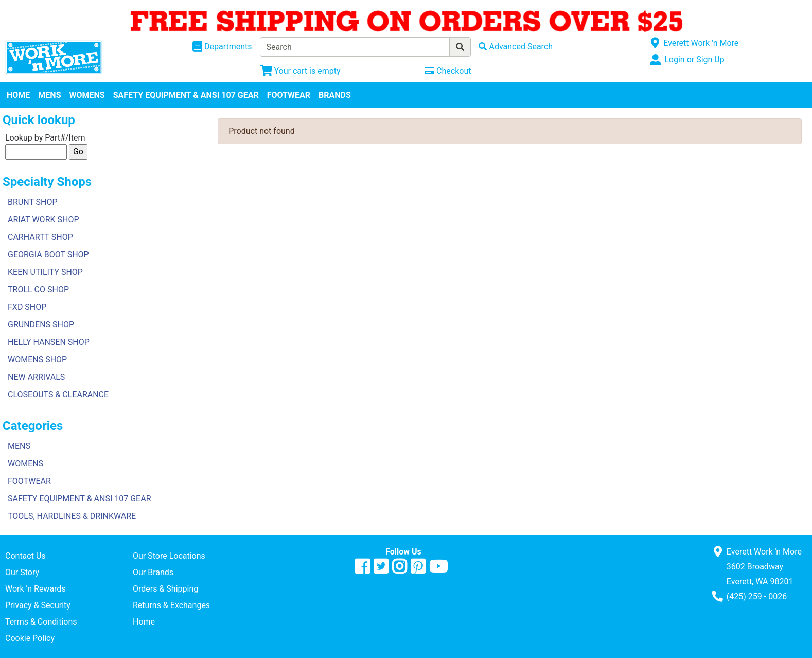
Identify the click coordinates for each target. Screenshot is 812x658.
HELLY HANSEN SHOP (49, 342)
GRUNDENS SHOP (41, 325)
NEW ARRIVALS (36, 377)
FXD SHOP (27, 307)
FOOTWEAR (289, 95)
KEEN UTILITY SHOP (45, 272)
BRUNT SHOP (33, 202)
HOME (18, 95)
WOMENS (87, 95)
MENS (49, 95)
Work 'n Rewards (36, 589)
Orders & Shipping (165, 589)
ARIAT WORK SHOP (43, 220)
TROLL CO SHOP (38, 290)
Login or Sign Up (694, 59)
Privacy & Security (38, 605)
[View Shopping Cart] (300, 71)
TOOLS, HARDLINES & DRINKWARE (72, 516)
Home (144, 622)
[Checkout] (448, 71)
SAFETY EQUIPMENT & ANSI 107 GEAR (186, 95)
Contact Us (25, 556)
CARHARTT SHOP (40, 237)
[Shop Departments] (222, 47)
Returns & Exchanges (171, 605)
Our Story (22, 572)
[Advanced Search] (516, 47)
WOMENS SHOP (37, 360)
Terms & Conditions (41, 622)
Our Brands (153, 572)
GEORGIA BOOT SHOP (48, 255)
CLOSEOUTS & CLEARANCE (58, 395)
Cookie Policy (30, 638)
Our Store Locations (169, 556)
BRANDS (335, 95)
